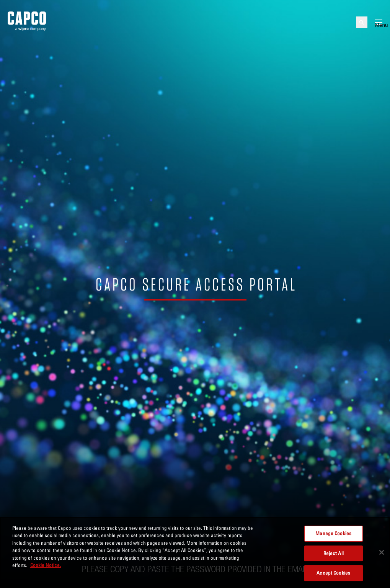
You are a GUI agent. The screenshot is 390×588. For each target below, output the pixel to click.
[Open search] (362, 22)
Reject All (334, 553)
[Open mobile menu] (379, 22)
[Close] (382, 552)
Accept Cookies (333, 573)
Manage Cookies (333, 533)
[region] (195, 552)
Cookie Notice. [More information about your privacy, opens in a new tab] (46, 565)
